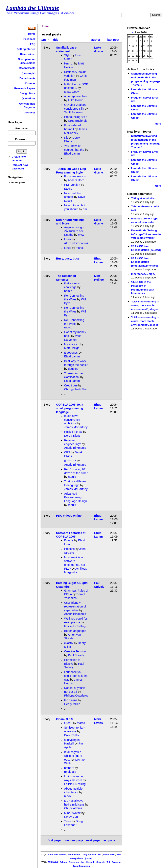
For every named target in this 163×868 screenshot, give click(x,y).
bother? (69, 768)
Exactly (69, 540)
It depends (71, 353)
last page (109, 840)
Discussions (28, 54)
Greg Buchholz (78, 121)
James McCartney (76, 427)
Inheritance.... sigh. (143, 274)
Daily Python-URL (91, 855)
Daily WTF (109, 855)
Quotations (28, 98)
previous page (73, 840)
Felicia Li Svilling (75, 626)
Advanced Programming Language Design (76, 497)
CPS (67, 452)
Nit (66, 138)
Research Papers (25, 88)
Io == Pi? (70, 461)
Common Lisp (77, 862)
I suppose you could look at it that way (76, 676)
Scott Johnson (73, 112)
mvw (81, 235)
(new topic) (28, 73)
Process (69, 549)
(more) (89, 858)
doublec (73, 369)
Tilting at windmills (143, 198)
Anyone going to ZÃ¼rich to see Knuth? (75, 231)
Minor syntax (72, 813)
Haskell (90, 862)
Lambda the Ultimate (32, 8)
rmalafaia (70, 772)
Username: (22, 128)
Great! (68, 723)
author (96, 40)
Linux (68, 239)
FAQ (33, 44)
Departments (28, 78)
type (45, 40)
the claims (71, 700)
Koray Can (71, 817)
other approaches (75, 96)
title (56, 40)
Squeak (101, 862)
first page (54, 840)
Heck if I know (73, 432)
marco (81, 723)
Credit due (71, 385)
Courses (30, 83)
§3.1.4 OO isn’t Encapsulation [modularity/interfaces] (145, 262)
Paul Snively (76, 655)
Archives (30, 113)
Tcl (108, 862)
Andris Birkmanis (75, 448)
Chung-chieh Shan (76, 389)
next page (93, 840)
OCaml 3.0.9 (64, 719)
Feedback (29, 39)
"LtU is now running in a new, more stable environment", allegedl (145, 305)
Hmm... (69, 63)
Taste (68, 821)
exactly (69, 643)
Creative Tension (75, 651)
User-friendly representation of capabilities (75, 606)
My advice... (72, 344)
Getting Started (26, 49)
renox (68, 796)
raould (68, 189)
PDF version (72, 185)
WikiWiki (53, 862)
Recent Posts (27, 68)
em (85, 209)
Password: (22, 139)
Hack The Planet (57, 855)
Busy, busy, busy (68, 259)
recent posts (18, 182)
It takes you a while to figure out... (73, 756)
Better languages (75, 631)
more (158, 124)
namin (68, 291)
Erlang (63, 862)
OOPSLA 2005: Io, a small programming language (70, 408)
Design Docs (27, 93)
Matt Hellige (72, 348)
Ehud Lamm (72, 154)
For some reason (75, 176)
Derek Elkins (72, 436)
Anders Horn (76, 180)
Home (32, 34)
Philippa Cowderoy (76, 696)
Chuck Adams (73, 808)
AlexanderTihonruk (76, 243)
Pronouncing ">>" (75, 117)
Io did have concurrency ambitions (72, 420)
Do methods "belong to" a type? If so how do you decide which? (146, 234)
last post (113, 40)
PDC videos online (69, 516)
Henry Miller (72, 704)
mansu (80, 248)
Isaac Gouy (72, 92)
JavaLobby (74, 855)
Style (67, 55)
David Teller (72, 735)
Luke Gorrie (76, 100)
